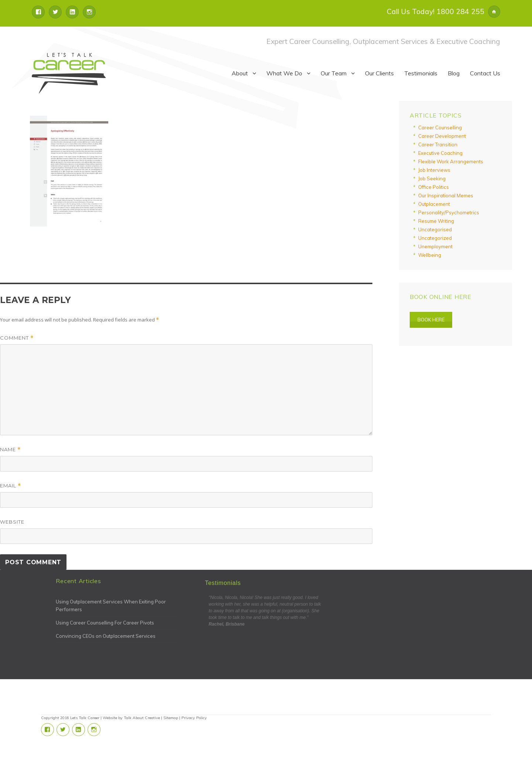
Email (11, 486)
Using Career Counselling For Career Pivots (105, 623)
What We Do (284, 73)
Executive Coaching (440, 153)
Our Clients (379, 73)
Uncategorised (435, 229)
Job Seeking (432, 178)
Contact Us (485, 73)
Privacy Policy (194, 718)
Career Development (442, 136)
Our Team (334, 73)
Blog (454, 73)
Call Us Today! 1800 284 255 (436, 11)
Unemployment (435, 246)
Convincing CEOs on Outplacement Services (106, 636)
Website (12, 522)
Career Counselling (440, 127)
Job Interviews (434, 170)
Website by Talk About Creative (131, 718)
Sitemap (171, 718)
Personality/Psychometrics (449, 212)
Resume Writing (436, 221)
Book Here (431, 320)
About (240, 73)
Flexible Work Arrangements (451, 161)
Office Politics (434, 187)
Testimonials (421, 73)
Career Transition (438, 144)
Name (10, 450)
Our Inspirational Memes (446, 195)
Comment (17, 338)
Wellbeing (430, 255)
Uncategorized (435, 238)
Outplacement (434, 204)
